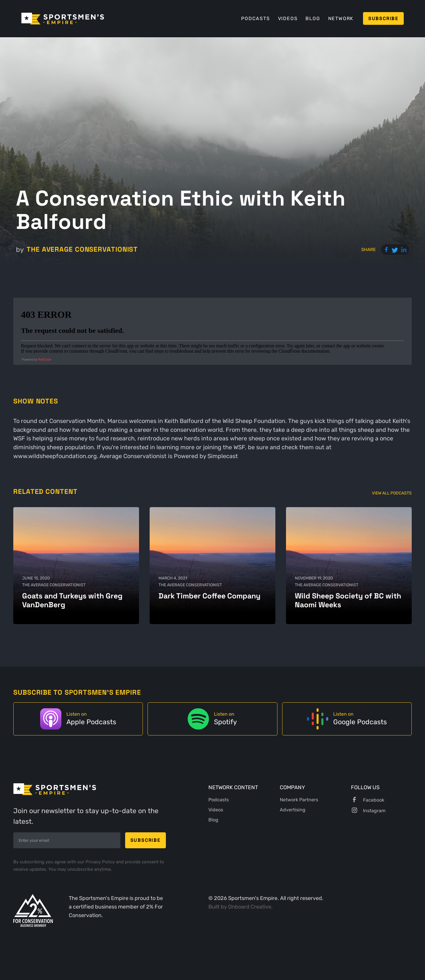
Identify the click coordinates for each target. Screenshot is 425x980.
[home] (63, 19)
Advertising (293, 810)
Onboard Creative (250, 907)
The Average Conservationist (82, 249)
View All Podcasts (392, 493)
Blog (313, 18)
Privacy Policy (101, 862)
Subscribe (383, 18)
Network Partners (299, 800)
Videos (288, 18)
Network (341, 18)
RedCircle (45, 360)
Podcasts (255, 18)
